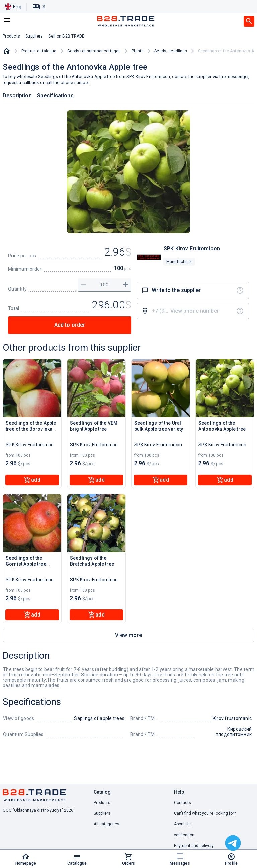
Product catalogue (39, 51)
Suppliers (102, 813)
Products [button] (11, 36)
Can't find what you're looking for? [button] (205, 813)
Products (102, 803)
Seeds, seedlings (171, 51)
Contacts (183, 803)
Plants (138, 51)
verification (184, 835)
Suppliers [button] (34, 36)
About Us (182, 824)
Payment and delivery (194, 846)
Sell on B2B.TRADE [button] (66, 36)
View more (128, 635)
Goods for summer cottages (94, 51)
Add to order (70, 325)
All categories (107, 824)
